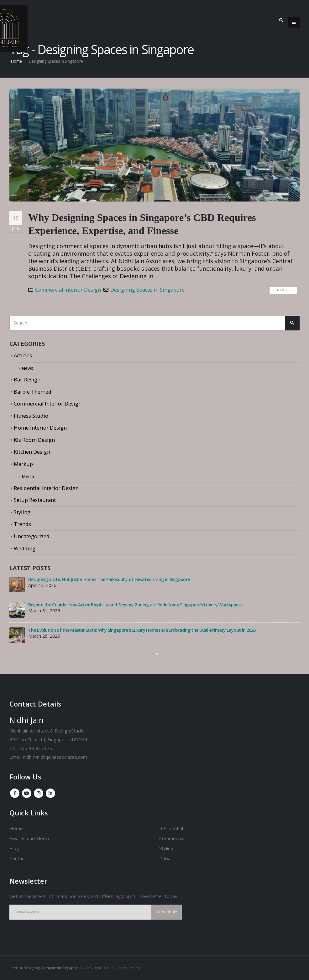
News (28, 368)
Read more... (283, 290)
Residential (171, 828)
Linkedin (50, 793)
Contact (18, 858)
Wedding (25, 548)
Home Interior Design (40, 428)
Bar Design (27, 379)
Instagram (39, 793)
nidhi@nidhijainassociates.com (55, 757)
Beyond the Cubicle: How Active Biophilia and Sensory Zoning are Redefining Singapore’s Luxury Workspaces (135, 605)
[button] (152, 654)
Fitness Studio (31, 416)
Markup (23, 464)
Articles (23, 355)
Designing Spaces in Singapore (147, 290)
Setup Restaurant (35, 500)
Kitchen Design (32, 452)
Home (16, 61)
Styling (22, 512)
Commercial (172, 838)
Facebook (15, 793)
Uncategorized (32, 536)
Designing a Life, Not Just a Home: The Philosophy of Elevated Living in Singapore (109, 579)
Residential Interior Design (46, 488)
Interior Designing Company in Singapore (45, 968)
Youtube (27, 793)
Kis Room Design (34, 440)
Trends (22, 524)
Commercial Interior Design (68, 290)
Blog (14, 848)
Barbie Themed (33, 392)
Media (29, 477)
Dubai (165, 858)
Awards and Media (29, 838)
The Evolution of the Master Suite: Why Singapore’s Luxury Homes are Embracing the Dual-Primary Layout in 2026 (142, 630)
